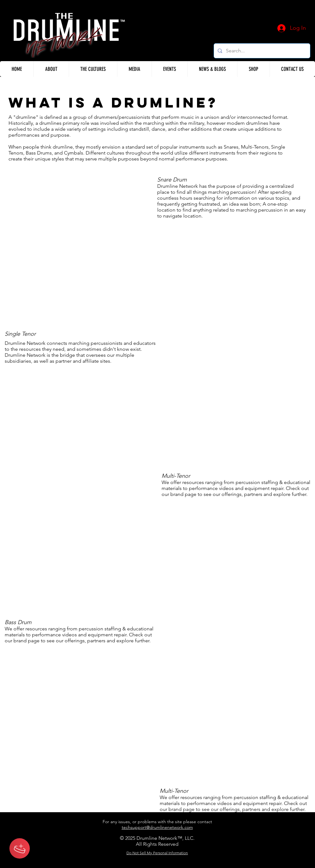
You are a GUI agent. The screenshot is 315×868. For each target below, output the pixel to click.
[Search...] (261, 51)
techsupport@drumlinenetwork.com (157, 827)
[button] (51, 69)
